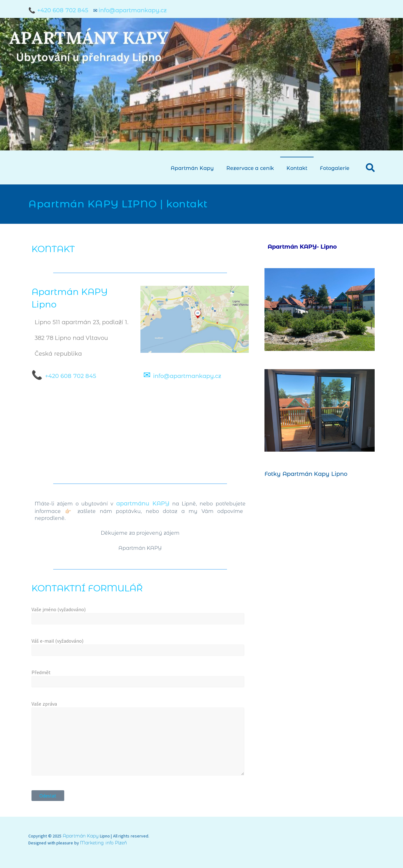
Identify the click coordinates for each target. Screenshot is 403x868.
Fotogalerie (335, 168)
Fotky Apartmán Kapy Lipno (306, 474)
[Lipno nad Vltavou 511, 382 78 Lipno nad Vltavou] (140, 431)
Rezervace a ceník (250, 168)
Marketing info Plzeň (103, 843)
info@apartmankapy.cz (133, 10)
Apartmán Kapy (192, 168)
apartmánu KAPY (143, 504)
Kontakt (297, 168)
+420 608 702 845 (71, 376)
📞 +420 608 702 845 (59, 10)
